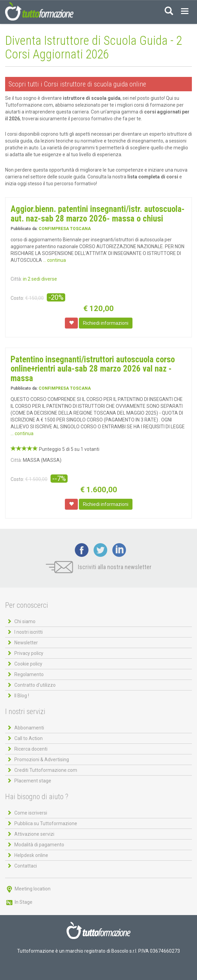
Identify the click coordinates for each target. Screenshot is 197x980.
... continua (54, 260)
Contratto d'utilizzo (35, 685)
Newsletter (26, 643)
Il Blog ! (22, 696)
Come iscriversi (31, 813)
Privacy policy (29, 653)
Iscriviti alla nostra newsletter (99, 567)
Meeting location (28, 889)
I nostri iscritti (29, 632)
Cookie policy (28, 664)
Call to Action (29, 738)
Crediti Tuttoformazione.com (46, 770)
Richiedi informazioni (106, 323)
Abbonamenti (29, 728)
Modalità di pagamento (39, 845)
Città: (16, 279)
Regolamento (29, 674)
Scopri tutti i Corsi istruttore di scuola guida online (77, 84)
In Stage (19, 902)
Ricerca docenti (31, 749)
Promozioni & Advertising (42, 760)
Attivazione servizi (34, 834)
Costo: (17, 298)
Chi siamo (25, 621)
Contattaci (26, 866)
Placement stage (33, 781)
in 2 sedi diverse (40, 279)
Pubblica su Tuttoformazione (46, 823)
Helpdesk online (31, 855)
